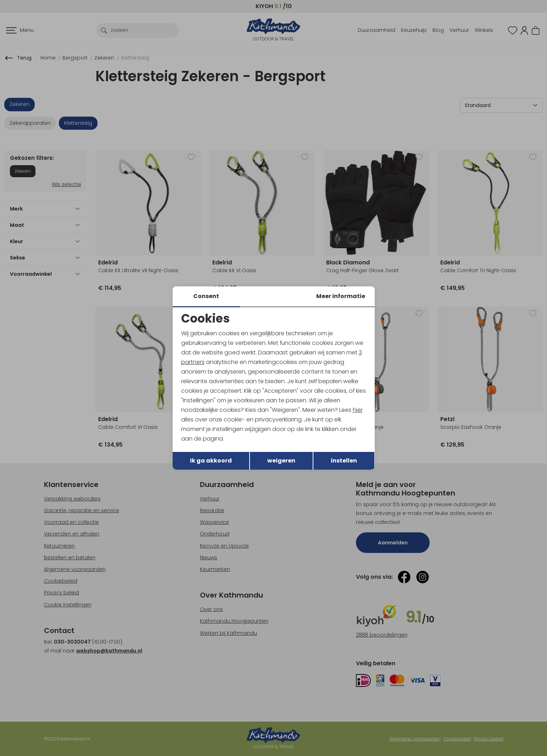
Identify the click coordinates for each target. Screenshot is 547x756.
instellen (344, 461)
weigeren (281, 461)
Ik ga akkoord (211, 461)
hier (358, 410)
